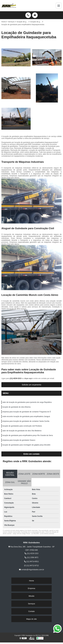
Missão (31, 596)
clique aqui (28, 378)
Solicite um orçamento (32, 385)
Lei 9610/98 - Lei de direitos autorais (43, 534)
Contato (32, 611)
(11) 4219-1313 (16, 378)
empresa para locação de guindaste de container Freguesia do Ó (27, 412)
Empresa (32, 588)
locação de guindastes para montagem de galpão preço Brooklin (26, 445)
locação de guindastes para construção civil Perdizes (22, 426)
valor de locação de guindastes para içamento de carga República (27, 402)
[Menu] (59, 6)
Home (32, 581)
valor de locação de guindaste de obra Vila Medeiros (22, 431)
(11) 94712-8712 (31, 566)
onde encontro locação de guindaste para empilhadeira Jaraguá (26, 416)
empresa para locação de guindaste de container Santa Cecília (26, 421)
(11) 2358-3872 (31, 557)
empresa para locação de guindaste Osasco (19, 440)
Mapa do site (32, 619)
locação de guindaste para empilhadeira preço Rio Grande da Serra (28, 435)
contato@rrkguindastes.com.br (32, 570)
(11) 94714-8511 (32, 562)
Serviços (32, 604)
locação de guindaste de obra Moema (16, 407)
